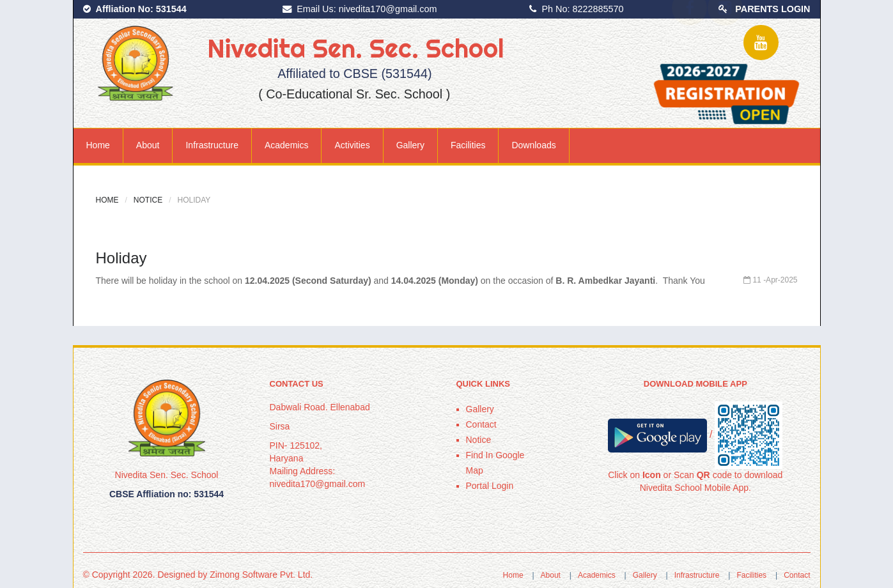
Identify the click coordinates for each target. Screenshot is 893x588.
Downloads (533, 145)
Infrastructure (212, 145)
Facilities (468, 145)
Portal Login (490, 486)
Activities (352, 145)
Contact (481, 424)
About (148, 145)
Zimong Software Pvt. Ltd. (261, 575)
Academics (286, 145)
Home (98, 145)
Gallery (410, 145)
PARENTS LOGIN (773, 9)
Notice (148, 200)
